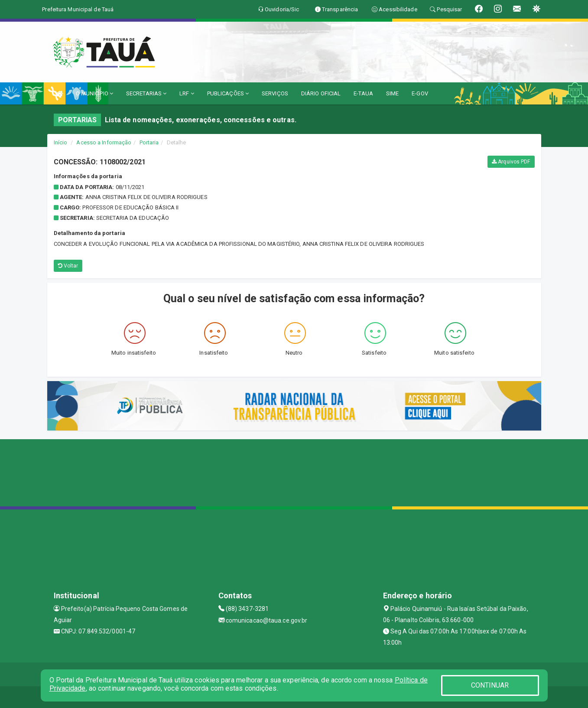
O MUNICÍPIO (94, 93)
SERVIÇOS (275, 93)
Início (61, 142)
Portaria (149, 142)
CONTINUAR (490, 685)
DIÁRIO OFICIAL (321, 93)
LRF (187, 93)
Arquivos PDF (511, 162)
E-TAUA (363, 93)
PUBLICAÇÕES (228, 93)
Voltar (68, 266)
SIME (392, 93)
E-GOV (420, 93)
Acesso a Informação (104, 142)
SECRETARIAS (146, 93)
